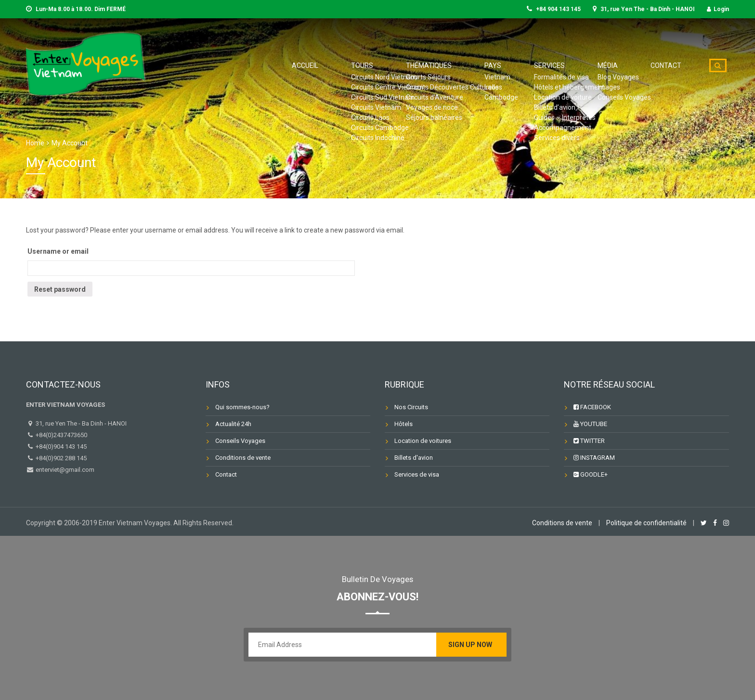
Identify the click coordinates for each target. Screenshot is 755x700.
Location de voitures (423, 441)
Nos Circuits (411, 407)
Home (35, 143)
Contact (672, 65)
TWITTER (589, 441)
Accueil (391, 65)
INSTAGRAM (594, 458)
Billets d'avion (414, 458)
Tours (435, 65)
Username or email (58, 251)
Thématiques (489, 65)
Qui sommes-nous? (242, 407)
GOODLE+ (591, 474)
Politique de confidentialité (646, 523)
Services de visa (417, 474)
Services (582, 65)
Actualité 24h (233, 424)
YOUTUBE (590, 424)
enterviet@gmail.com (64, 470)
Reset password (60, 289)
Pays (540, 65)
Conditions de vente (243, 458)
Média (627, 65)
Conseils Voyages (240, 441)
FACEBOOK (592, 407)
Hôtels (404, 424)
